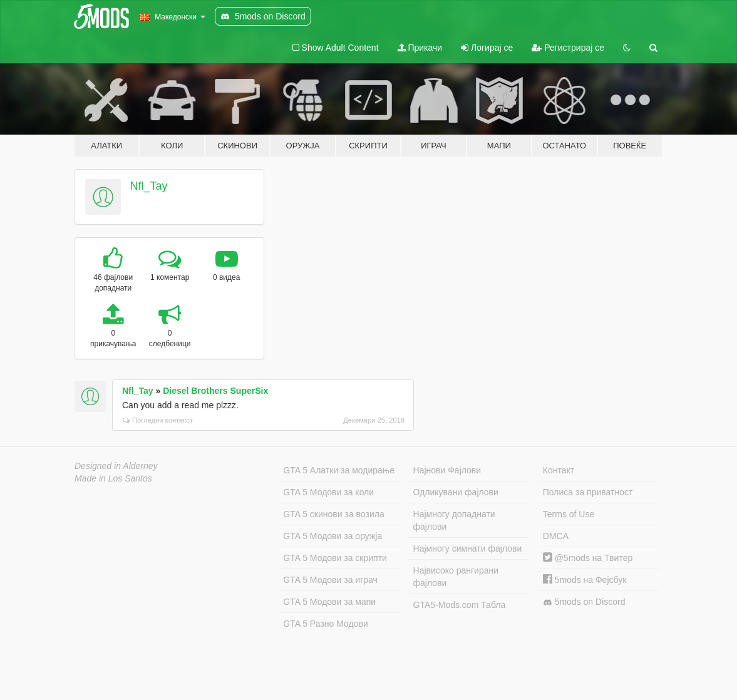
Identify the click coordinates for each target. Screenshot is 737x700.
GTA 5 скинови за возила (333, 514)
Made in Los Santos (113, 478)
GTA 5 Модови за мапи (329, 602)
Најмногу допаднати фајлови (454, 520)
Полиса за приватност (588, 492)
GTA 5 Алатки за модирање (339, 470)
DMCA (556, 536)
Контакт (559, 470)
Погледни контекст (158, 420)
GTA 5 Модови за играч (330, 580)
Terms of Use (569, 514)
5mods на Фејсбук (585, 580)
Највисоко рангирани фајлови (456, 577)
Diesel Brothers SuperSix (215, 391)
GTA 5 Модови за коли (328, 492)
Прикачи (420, 48)
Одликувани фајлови (456, 492)
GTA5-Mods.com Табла (460, 605)
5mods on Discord (584, 602)
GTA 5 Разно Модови (325, 624)
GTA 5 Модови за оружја (332, 536)
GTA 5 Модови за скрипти (335, 558)
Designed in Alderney (116, 466)
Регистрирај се (568, 48)
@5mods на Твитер (588, 558)
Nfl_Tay (149, 186)
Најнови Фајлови (447, 470)
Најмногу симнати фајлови (468, 548)
